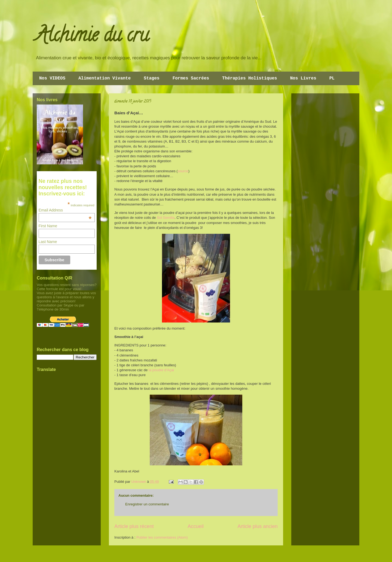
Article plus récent (134, 526)
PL (332, 78)
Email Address (65, 210)
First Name (48, 226)
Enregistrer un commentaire (147, 504)
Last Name (48, 242)
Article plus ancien (258, 526)
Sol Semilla (166, 218)
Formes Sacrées (191, 78)
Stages (152, 78)
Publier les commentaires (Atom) (162, 537)
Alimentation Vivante (105, 78)
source (183, 171)
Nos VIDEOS (52, 78)
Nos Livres (303, 78)
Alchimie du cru (92, 37)
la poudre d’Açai (161, 370)
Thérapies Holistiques (250, 78)
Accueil (196, 526)
